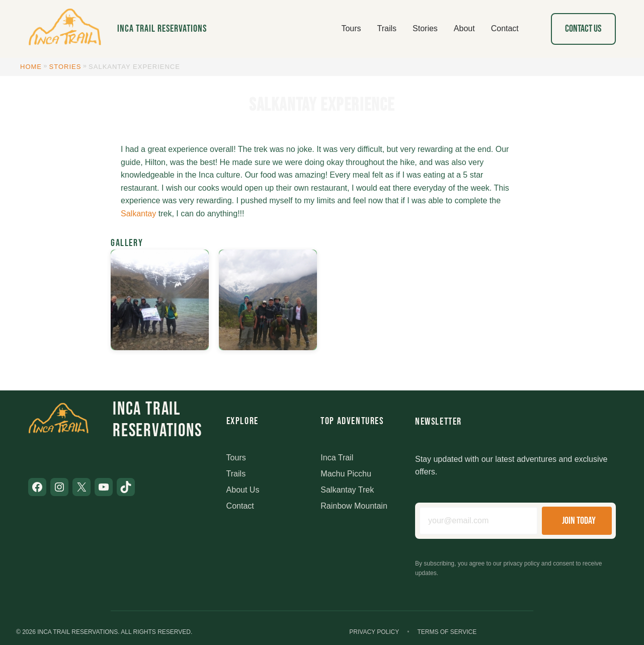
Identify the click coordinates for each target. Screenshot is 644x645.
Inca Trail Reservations (162, 29)
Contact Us (583, 29)
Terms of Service (447, 632)
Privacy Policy (374, 632)
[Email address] (478, 521)
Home (31, 67)
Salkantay (138, 214)
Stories (65, 67)
